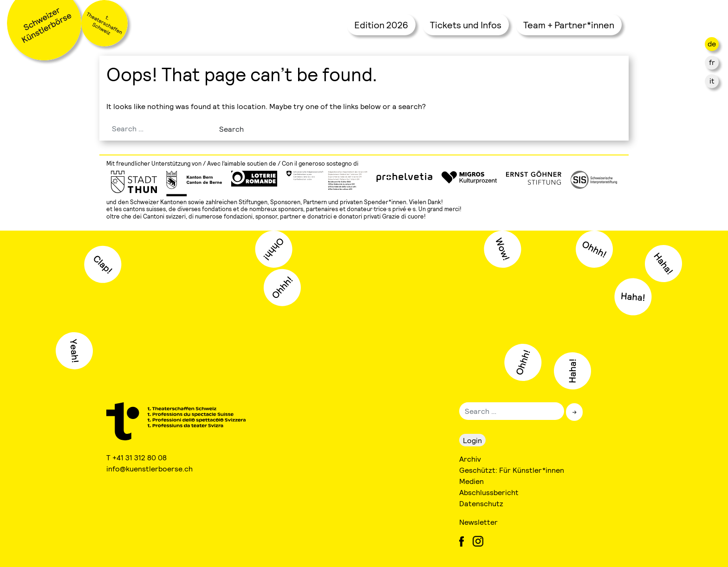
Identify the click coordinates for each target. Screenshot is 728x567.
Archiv (470, 459)
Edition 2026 (381, 25)
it (712, 81)
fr (712, 62)
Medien (471, 481)
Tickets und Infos (466, 25)
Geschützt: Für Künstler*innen (512, 470)
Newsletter (478, 522)
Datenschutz (481, 503)
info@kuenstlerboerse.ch (150, 468)
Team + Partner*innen (569, 25)
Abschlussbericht (489, 492)
